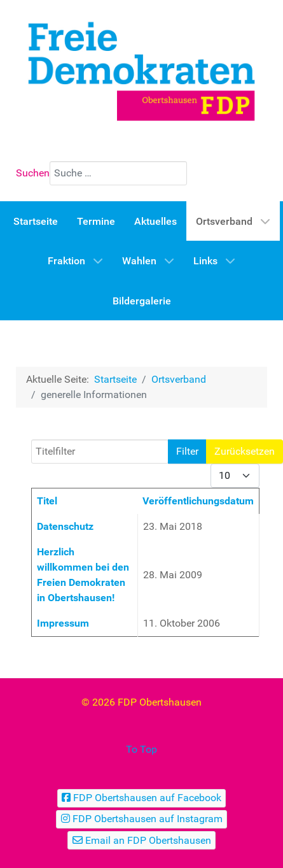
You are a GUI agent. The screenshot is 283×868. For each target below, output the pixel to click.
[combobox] (118, 173)
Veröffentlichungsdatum (198, 501)
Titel (47, 501)
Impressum (63, 623)
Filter (187, 451)
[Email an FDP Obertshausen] (141, 840)
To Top (141, 749)
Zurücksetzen (245, 451)
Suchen (33, 173)
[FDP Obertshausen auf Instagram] (141, 819)
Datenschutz (65, 526)
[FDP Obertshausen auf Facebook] (142, 798)
